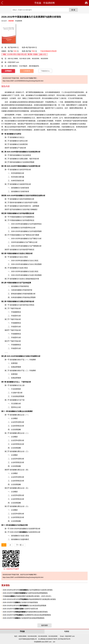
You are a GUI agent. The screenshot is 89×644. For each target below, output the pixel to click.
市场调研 (10, 115)
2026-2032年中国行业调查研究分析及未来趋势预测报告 (27, 615)
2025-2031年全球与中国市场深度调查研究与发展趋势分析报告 (29, 599)
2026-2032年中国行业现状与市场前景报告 (20, 602)
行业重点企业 (17, 411)
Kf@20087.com (14, 62)
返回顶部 (44, 625)
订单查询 (27, 71)
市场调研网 (49, 3)
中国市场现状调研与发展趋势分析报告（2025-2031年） (28, 596)
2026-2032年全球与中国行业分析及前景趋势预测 (25, 606)
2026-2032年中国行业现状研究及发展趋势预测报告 (24, 618)
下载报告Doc (45, 71)
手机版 (38, 3)
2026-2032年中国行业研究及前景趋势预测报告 (25, 593)
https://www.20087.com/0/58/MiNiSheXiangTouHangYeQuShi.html (23, 81)
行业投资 (27, 532)
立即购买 (8, 71)
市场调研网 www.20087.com (43, 642)
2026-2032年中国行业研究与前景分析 (20, 609)
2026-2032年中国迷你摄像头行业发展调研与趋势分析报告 (45, 115)
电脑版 (67, 631)
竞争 (21, 127)
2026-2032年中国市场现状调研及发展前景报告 (25, 612)
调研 (31, 411)
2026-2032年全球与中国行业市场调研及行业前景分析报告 (28, 590)
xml (54, 642)
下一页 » (20, 545)
